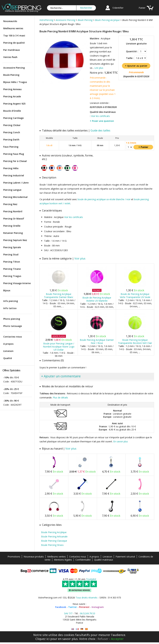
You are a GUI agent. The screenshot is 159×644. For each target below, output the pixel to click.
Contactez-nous (13, 337)
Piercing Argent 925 (14, 104)
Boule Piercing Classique (54, 541)
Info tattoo (10, 308)
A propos (8, 344)
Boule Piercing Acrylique (54, 532)
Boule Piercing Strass (52, 545)
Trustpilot (91, 579)
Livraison (8, 351)
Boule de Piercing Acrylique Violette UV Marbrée (97, 299)
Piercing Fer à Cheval (15, 161)
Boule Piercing (11, 75)
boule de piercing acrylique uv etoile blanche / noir (104, 199)
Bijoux (7, 290)
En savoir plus (121, 441)
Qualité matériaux (104, 560)
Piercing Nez (10, 204)
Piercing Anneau (12, 89)
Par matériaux (12, 50)
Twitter (73, 607)
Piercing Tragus (12, 276)
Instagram (98, 607)
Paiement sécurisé (125, 557)
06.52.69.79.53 (88, 613)
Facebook (61, 607)
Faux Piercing (11, 147)
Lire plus (99, 68)
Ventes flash (10, 57)
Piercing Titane (12, 269)
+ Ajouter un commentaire (61, 376)
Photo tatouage (13, 326)
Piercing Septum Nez (15, 240)
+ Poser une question (102, 121)
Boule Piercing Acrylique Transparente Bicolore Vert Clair (135, 341)
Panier (142, 8)
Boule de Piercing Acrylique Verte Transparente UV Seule (135, 296)
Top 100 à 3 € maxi (14, 36)
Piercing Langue (12, 190)
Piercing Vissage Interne (17, 283)
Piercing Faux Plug (14, 154)
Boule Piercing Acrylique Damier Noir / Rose (97, 341)
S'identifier (118, 8)
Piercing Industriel (14, 175)
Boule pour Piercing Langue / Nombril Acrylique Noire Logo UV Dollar (59, 347)
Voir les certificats (100, 116)
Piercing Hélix (11, 168)
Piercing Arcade (12, 96)
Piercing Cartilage (13, 118)
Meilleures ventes (13, 28)
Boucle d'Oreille (12, 111)
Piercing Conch (12, 132)
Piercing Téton (12, 262)
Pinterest (84, 607)
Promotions (14, 557)
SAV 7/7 (68, 613)
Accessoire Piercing (14, 68)
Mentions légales (63, 560)
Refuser (103, 639)
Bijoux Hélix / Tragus (15, 82)
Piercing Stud (11, 254)
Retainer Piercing (13, 233)
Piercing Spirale (12, 247)
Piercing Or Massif (14, 219)
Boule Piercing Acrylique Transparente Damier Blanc (59, 296)
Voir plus (80, 258)
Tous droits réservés (86, 598)
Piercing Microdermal (15, 197)
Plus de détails (60, 398)
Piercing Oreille (12, 226)
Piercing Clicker (12, 125)
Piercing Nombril (13, 211)
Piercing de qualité (14, 43)
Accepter (117, 639)
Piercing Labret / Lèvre (16, 183)
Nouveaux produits (34, 557)
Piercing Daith (11, 140)
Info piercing (11, 301)
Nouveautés (10, 21)
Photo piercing (12, 319)
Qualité (8, 358)
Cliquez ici (42, 639)
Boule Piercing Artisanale (54, 536)
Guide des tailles (100, 130)
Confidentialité (83, 560)
